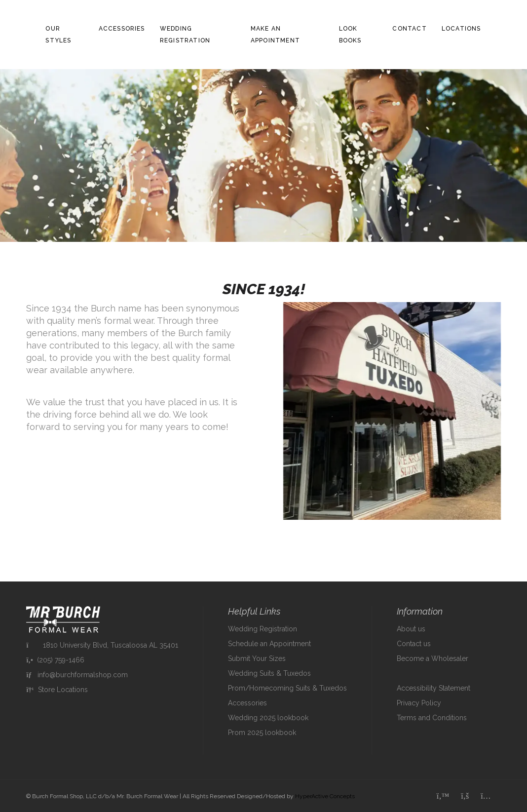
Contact (409, 29)
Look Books (350, 35)
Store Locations (57, 690)
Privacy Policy (419, 703)
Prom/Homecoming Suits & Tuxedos (287, 688)
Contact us (414, 644)
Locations (461, 29)
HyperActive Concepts (325, 796)
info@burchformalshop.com (77, 675)
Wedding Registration (185, 35)
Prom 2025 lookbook (262, 733)
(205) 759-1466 (55, 660)
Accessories (122, 29)
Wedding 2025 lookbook (268, 718)
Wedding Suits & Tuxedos (269, 673)
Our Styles (58, 35)
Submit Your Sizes (257, 658)
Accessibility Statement (433, 688)
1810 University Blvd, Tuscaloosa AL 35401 (102, 645)
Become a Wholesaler (433, 658)
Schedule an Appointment (269, 644)
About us (411, 629)
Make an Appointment (275, 35)
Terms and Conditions (432, 718)
